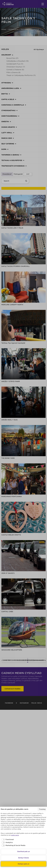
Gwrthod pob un (23, 852)
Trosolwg (42, 809)
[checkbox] (7, 840)
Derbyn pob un (23, 864)
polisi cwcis (15, 835)
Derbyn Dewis (23, 858)
